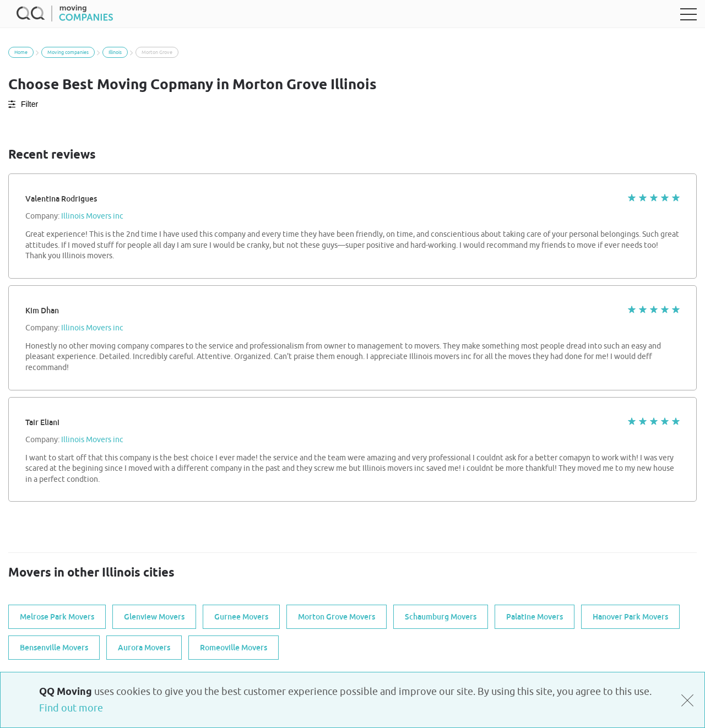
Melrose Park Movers (57, 617)
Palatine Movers (535, 617)
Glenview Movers (154, 617)
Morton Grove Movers (337, 617)
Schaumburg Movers (441, 617)
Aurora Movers (144, 648)
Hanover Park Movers (630, 617)
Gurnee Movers (241, 617)
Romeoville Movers (234, 648)
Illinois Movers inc (92, 216)
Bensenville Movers (54, 648)
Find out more (71, 708)
